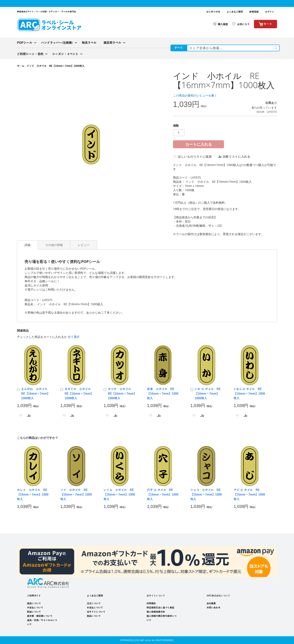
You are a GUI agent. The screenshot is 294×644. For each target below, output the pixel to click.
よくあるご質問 (235, 12)
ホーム (21, 66)
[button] (21, 415)
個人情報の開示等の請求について (162, 618)
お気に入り (243, 24)
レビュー (84, 245)
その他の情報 (54, 245)
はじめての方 (213, 12)
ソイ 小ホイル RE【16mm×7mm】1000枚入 (76, 495)
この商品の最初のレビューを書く (195, 95)
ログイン (270, 12)
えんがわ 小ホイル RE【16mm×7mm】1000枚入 (36, 394)
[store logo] (49, 25)
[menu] (147, 48)
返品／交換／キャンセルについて (42, 622)
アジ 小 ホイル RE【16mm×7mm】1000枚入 (249, 495)
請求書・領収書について (40, 616)
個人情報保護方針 (156, 612)
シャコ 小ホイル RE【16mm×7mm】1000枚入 (206, 495)
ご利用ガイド (34, 596)
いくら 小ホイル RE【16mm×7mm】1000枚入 (119, 495)
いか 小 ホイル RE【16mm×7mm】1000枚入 (208, 394)
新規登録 (254, 12)
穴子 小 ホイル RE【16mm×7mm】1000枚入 (163, 495)
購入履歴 (223, 24)
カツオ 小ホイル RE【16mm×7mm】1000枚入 (121, 394)
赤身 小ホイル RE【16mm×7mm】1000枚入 (163, 394)
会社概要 (211, 603)
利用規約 (151, 603)
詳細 (27, 245)
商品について (34, 603)
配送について (34, 612)
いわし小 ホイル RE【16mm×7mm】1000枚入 (249, 394)
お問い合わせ (213, 608)
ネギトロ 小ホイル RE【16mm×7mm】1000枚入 (79, 394)
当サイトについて (96, 612)
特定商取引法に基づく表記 (160, 608)
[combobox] (233, 48)
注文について (94, 603)
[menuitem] (25, 43)
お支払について (35, 608)
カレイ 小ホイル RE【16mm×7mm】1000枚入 (33, 495)
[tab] (27, 245)
